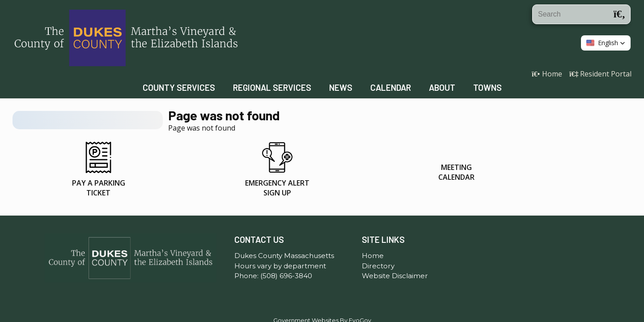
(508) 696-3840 (286, 248)
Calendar (391, 87)
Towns (487, 87)
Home (373, 228)
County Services (179, 87)
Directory (378, 238)
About (442, 87)
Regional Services (272, 87)
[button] (606, 43)
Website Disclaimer (395, 248)
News (341, 87)
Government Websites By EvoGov (322, 293)
